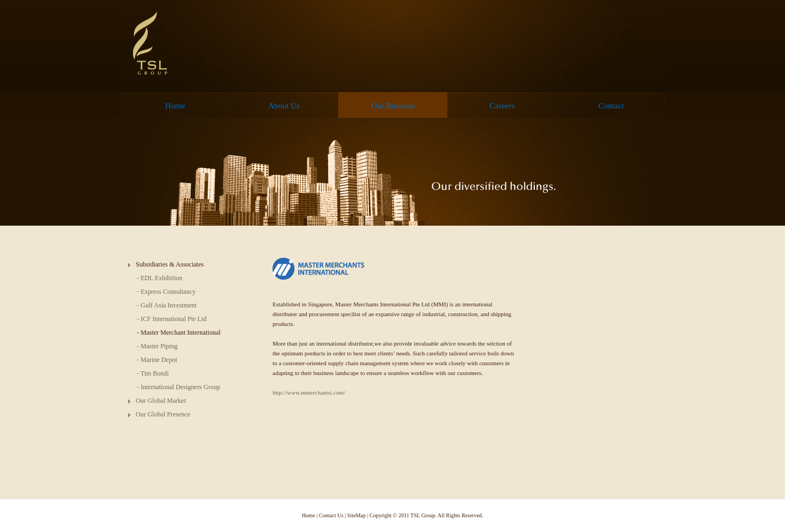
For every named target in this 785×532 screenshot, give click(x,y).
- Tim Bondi (153, 373)
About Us (284, 106)
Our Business (393, 106)
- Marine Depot (157, 360)
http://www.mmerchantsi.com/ (309, 392)
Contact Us (331, 515)
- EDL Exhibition (160, 278)
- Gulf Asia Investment (167, 305)
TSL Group (152, 44)
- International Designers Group (179, 387)
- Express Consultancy (166, 292)
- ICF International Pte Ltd (172, 319)
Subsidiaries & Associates (170, 264)
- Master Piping (157, 346)
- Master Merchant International (179, 332)
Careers (502, 106)
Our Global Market (161, 401)
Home (175, 106)
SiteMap (357, 515)
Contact (611, 106)
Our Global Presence (163, 414)
